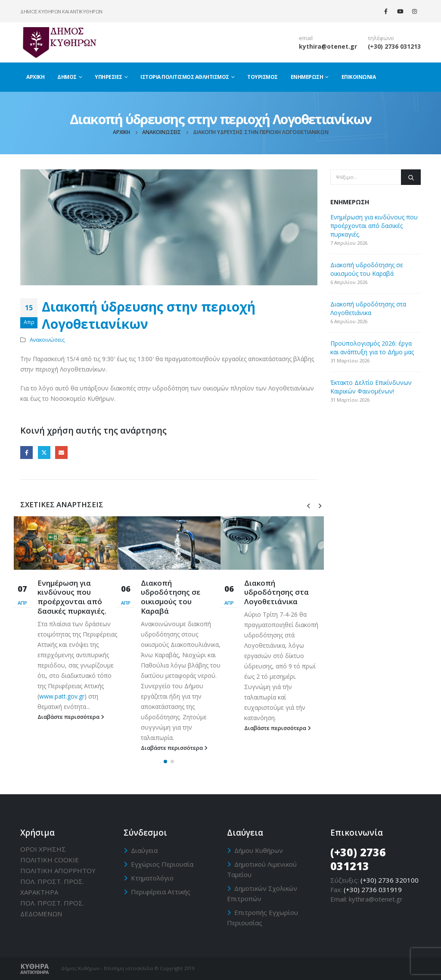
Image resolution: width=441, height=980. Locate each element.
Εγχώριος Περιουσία (162, 864)
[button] (165, 762)
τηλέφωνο (381, 38)
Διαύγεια (144, 850)
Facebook (26, 452)
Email (61, 452)
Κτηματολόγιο (152, 878)
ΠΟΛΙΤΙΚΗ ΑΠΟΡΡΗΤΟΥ (58, 871)
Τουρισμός (262, 77)
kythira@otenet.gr (328, 46)
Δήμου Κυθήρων (259, 850)
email (306, 38)
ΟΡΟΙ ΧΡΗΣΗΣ (43, 849)
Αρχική (35, 77)
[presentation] (308, 505)
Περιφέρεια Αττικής (161, 892)
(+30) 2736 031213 (394, 46)
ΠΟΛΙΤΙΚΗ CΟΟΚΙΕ (50, 860)
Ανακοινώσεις (47, 340)
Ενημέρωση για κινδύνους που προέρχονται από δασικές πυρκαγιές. (72, 597)
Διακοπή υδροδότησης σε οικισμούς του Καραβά (171, 597)
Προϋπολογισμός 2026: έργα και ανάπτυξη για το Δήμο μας (372, 348)
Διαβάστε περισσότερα (71, 717)
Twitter (44, 452)
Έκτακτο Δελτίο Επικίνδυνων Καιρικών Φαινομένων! (371, 387)
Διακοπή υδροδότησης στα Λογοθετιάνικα (276, 592)
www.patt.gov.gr (62, 696)
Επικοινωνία (359, 77)
